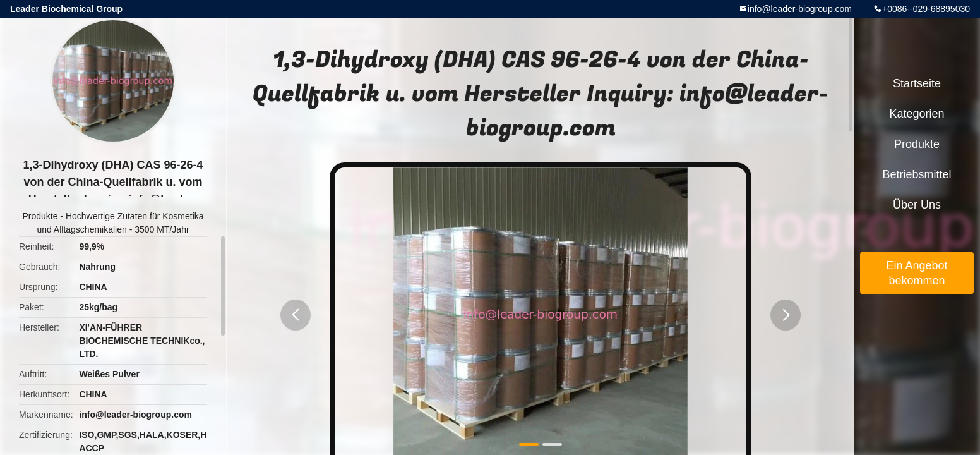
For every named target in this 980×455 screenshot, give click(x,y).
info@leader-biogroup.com (800, 9)
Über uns (917, 205)
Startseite (917, 83)
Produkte (40, 216)
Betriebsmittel (917, 174)
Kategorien (917, 114)
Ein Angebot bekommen (917, 273)
